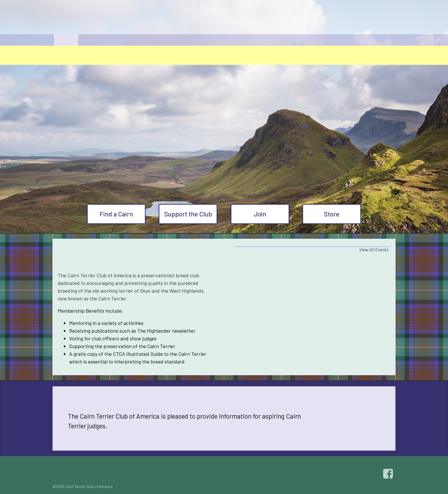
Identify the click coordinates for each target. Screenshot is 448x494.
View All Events (374, 249)
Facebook (389, 474)
